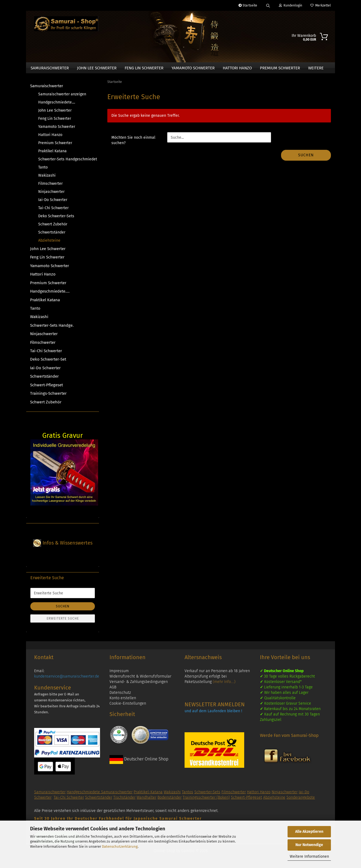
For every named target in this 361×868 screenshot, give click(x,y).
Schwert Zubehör (53, 226)
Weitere (316, 68)
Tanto (43, 169)
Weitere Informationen (309, 856)
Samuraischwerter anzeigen (62, 96)
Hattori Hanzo (237, 68)
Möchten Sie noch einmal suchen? (133, 143)
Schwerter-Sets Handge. (52, 328)
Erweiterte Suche (63, 621)
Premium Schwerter (280, 68)
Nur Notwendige (309, 845)
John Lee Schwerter (97, 68)
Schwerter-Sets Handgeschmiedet (67, 161)
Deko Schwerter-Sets (56, 218)
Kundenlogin (291, 5)
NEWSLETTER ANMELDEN (215, 707)
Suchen (306, 158)
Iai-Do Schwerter (53, 202)
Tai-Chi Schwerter (53, 210)
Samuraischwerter (50, 68)
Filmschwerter (50, 186)
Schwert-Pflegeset (46, 387)
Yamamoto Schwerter (193, 68)
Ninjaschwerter (51, 194)
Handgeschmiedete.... (57, 104)
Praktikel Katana (52, 153)
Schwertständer (52, 234)
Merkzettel (321, 5)
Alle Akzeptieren (309, 832)
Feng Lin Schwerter (144, 68)
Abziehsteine (49, 243)
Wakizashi (47, 178)
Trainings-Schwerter (48, 396)
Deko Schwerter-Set (48, 362)
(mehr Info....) (224, 684)
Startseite (248, 5)
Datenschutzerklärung (120, 846)
